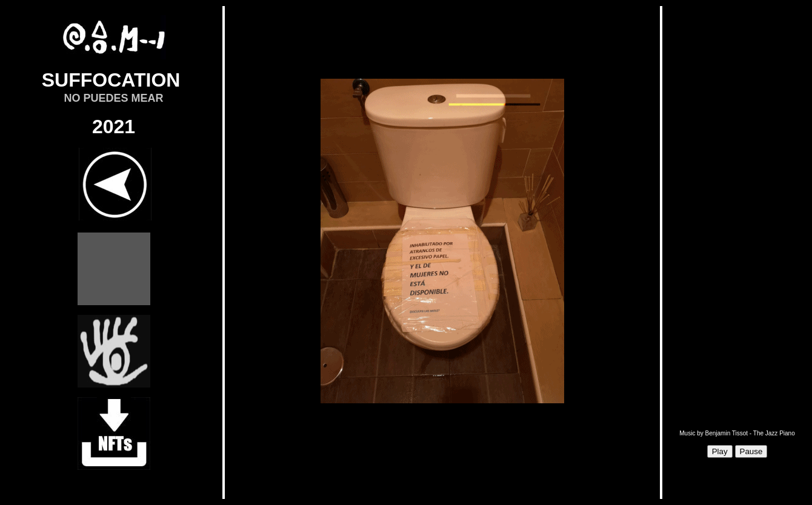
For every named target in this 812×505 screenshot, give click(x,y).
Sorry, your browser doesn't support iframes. (442, 252)
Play (720, 451)
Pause (751, 451)
